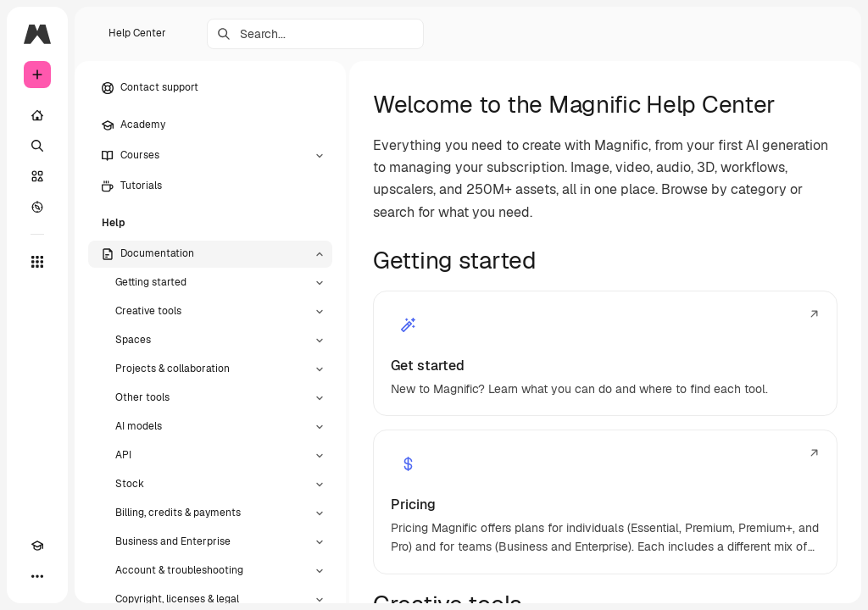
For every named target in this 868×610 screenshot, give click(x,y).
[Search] (37, 146)
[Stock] (37, 176)
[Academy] (37, 546)
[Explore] (37, 207)
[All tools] (37, 262)
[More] (37, 576)
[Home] (37, 115)
